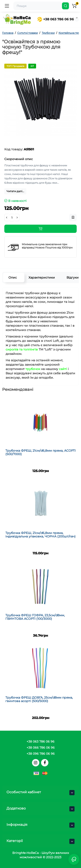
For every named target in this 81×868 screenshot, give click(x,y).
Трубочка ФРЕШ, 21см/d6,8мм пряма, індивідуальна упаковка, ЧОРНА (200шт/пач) (40, 535)
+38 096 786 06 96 (41, 754)
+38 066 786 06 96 (41, 748)
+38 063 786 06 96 (55, 19)
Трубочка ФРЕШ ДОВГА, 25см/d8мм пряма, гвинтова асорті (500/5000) (39, 699)
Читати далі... (15, 191)
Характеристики (42, 277)
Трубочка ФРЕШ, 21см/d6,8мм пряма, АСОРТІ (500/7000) (40, 452)
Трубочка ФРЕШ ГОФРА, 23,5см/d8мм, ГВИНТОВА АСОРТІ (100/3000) (35, 617)
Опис (13, 277)
